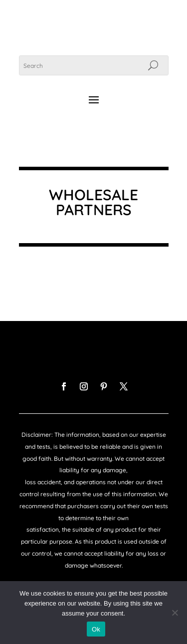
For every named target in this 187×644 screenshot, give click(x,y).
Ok (96, 629)
